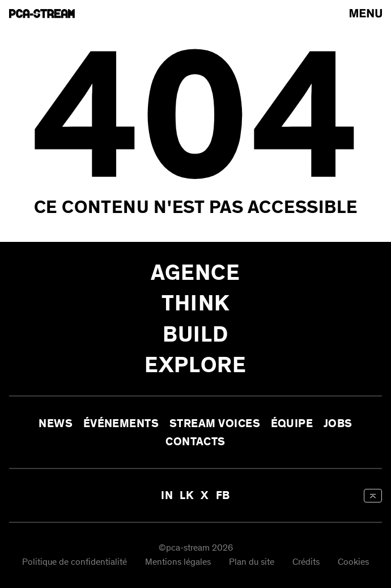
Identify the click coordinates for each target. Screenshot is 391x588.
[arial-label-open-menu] (366, 13)
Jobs (338, 423)
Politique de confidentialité (75, 563)
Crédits (306, 563)
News (56, 423)
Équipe (292, 423)
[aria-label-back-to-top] (373, 496)
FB (223, 495)
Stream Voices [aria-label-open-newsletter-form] (215, 423)
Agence (196, 272)
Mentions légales (178, 563)
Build (196, 334)
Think (195, 303)
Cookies (353, 563)
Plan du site (252, 563)
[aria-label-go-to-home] (42, 14)
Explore (195, 365)
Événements (121, 423)
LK (187, 495)
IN (167, 495)
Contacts (195, 441)
